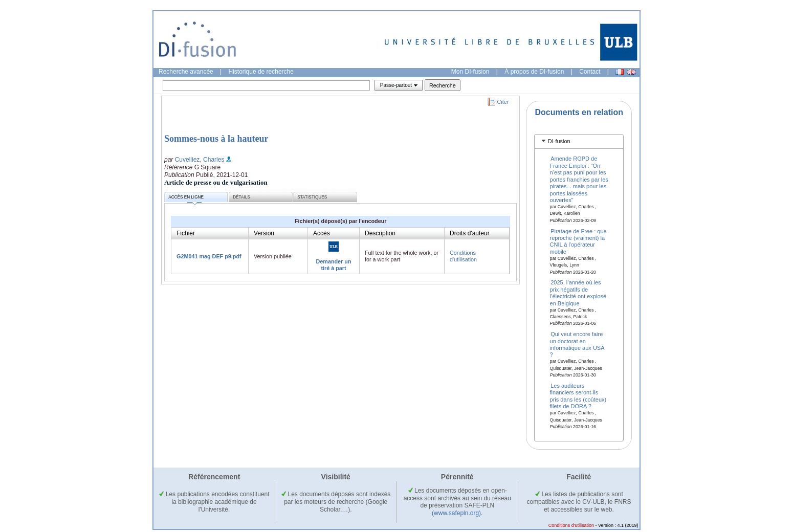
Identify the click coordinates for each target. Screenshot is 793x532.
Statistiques (312, 197)
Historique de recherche (261, 72)
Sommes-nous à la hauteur (216, 139)
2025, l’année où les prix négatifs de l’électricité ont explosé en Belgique (578, 293)
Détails (241, 197)
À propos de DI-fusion (534, 72)
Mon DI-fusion (470, 72)
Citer (503, 102)
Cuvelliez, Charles (200, 160)
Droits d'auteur (470, 233)
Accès (322, 233)
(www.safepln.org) (456, 513)
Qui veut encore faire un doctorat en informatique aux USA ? (577, 344)
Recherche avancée (186, 72)
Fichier (186, 233)
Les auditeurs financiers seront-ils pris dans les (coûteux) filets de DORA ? (578, 396)
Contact (590, 72)
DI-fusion (559, 141)
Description (380, 233)
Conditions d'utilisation (463, 256)
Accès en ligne (186, 199)
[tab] (579, 141)
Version (264, 233)
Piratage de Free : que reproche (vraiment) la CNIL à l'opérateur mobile (578, 241)
